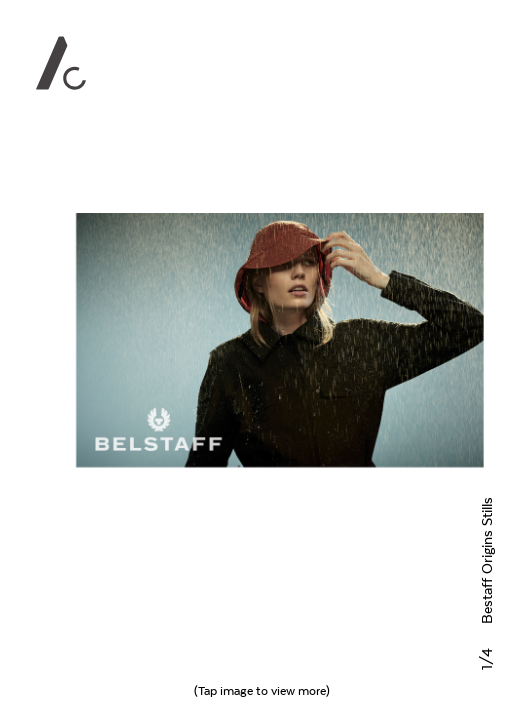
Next (279, 360)
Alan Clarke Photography (61, 63)
